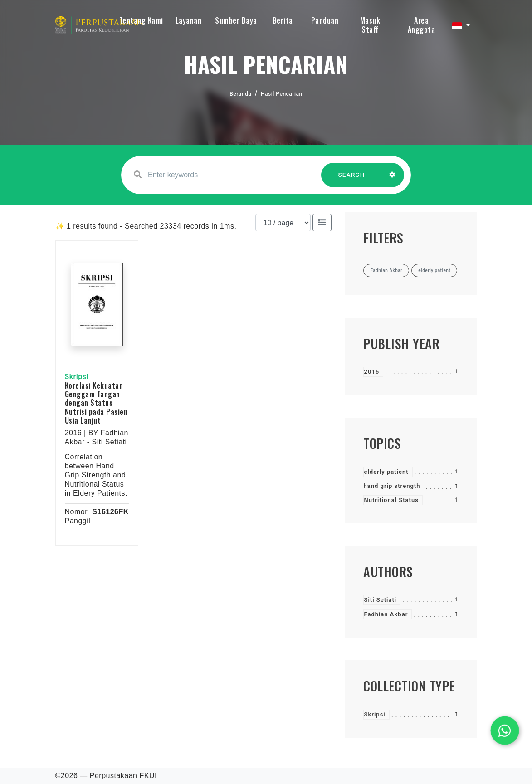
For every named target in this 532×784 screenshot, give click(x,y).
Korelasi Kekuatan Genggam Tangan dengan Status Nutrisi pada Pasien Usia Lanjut (96, 403)
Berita (283, 20)
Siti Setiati (380, 600)
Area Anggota (422, 25)
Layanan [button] (189, 20)
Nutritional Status (391, 500)
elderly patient (386, 472)
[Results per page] (283, 223)
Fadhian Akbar (386, 614)
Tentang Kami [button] (141, 20)
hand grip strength (392, 486)
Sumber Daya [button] (236, 20)
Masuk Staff (370, 25)
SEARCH (351, 179)
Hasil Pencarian (282, 94)
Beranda (240, 94)
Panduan (325, 20)
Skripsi (374, 714)
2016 (371, 372)
